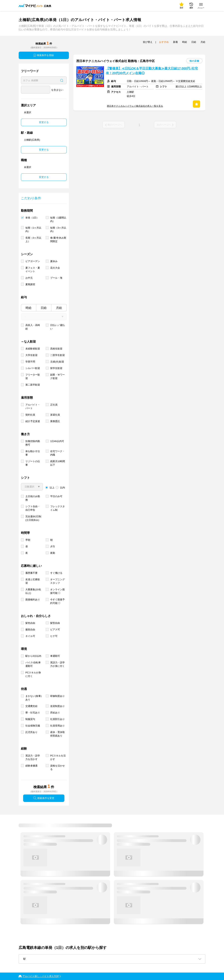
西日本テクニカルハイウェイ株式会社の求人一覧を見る (135, 106)
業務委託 (55, 421)
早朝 (28, 540)
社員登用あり (57, 726)
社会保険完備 (33, 726)
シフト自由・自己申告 (33, 508)
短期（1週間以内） (58, 219)
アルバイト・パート (33, 406)
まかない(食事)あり (34, 698)
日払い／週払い (57, 327)
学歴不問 (30, 362)
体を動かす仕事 (33, 453)
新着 (175, 42)
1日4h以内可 (57, 441)
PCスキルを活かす (58, 757)
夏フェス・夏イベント (33, 270)
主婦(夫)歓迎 (57, 362)
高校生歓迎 (56, 349)
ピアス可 (55, 630)
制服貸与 (30, 719)
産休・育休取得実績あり (57, 734)
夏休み (54, 261)
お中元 (29, 278)
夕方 (53, 546)
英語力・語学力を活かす (33, 757)
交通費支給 (31, 706)
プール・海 (56, 278)
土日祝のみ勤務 (33, 498)
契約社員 (30, 415)
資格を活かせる (57, 767)
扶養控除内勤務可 (33, 443)
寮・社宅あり (33, 713)
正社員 (54, 405)
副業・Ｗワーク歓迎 (57, 376)
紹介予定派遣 (33, 421)
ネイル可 (30, 636)
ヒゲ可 (54, 636)
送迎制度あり (57, 706)
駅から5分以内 (33, 656)
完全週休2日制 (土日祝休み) (33, 518)
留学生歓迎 (56, 368)
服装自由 (30, 630)
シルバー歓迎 (33, 368)
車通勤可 (55, 656)
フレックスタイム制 (57, 508)
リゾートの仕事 (33, 463)
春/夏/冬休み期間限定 (58, 240)
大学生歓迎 (31, 355)
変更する (44, 122)
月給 (59, 308)
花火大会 (55, 268)
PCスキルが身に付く (33, 674)
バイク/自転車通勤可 (33, 664)
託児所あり (31, 732)
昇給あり (55, 713)
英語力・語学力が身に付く (57, 664)
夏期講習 (30, 284)
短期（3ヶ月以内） (58, 229)
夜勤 (53, 553)
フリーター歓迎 (33, 376)
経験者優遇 (31, 766)
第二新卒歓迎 (33, 385)
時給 (29, 308)
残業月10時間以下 (58, 463)
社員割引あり (57, 719)
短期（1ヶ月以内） (33, 229)
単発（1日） (32, 218)
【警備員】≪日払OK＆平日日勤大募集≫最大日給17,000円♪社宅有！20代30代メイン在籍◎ (152, 71)
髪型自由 (55, 623)
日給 (44, 308)
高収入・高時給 (33, 327)
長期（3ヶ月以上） (33, 240)
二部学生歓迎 (57, 355)
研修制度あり (57, 696)
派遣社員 (55, 415)
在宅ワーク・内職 (57, 453)
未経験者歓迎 (33, 349)
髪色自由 (30, 623)
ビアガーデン (33, 261)
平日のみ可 (56, 496)
